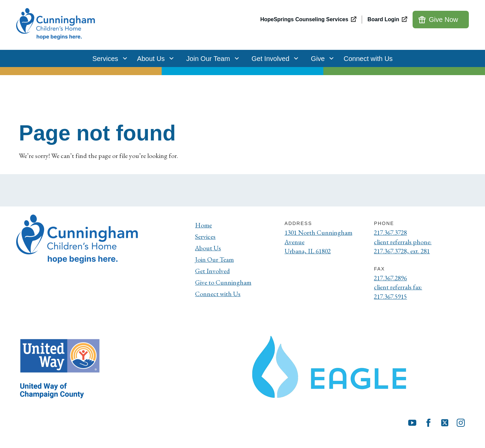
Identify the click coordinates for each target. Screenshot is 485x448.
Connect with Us (368, 59)
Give (320, 58)
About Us (154, 58)
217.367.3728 (392, 233)
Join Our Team (211, 58)
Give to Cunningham (223, 282)
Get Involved (273, 58)
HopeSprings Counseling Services (304, 19)
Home (203, 225)
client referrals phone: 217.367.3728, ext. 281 (404, 247)
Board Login (383, 19)
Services (108, 58)
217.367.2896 (392, 279)
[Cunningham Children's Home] (57, 25)
